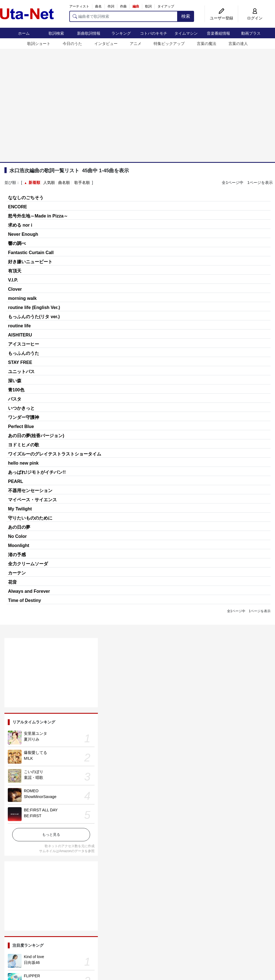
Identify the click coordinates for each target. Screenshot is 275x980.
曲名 (98, 6)
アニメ (136, 44)
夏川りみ (32, 739)
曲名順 (64, 183)
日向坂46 (32, 963)
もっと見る (51, 835)
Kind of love (34, 957)
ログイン (255, 18)
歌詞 (148, 6)
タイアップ (166, 6)
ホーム (24, 33)
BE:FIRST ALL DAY (41, 810)
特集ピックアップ (169, 44)
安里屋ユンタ (35, 733)
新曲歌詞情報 (89, 33)
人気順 (49, 183)
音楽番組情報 (218, 33)
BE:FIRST (33, 816)
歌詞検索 (56, 33)
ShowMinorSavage (40, 797)
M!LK (28, 758)
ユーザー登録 (221, 18)
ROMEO (31, 791)
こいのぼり (34, 772)
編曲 (136, 6)
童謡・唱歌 (34, 778)
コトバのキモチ (154, 33)
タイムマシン (186, 33)
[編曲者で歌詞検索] (124, 16)
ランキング (121, 33)
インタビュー (106, 44)
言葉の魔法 (207, 44)
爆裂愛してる (35, 753)
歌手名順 (82, 183)
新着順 (34, 183)
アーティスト (79, 6)
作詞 (111, 6)
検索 (186, 16)
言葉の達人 (238, 44)
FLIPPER (32, 976)
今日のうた (72, 44)
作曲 (123, 6)
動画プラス (251, 33)
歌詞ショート (39, 44)
